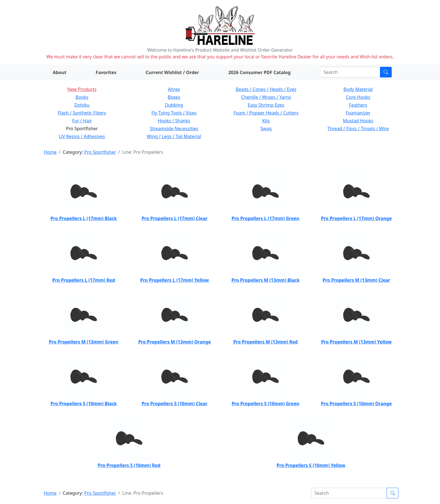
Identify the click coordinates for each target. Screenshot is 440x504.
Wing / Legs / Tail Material (174, 136)
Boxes (174, 97)
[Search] (350, 72)
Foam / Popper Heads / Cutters (266, 113)
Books (82, 97)
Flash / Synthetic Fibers (82, 113)
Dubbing (174, 105)
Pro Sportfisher (100, 152)
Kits (266, 121)
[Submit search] (386, 72)
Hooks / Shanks (174, 121)
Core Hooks (358, 97)
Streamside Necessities (174, 129)
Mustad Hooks (358, 121)
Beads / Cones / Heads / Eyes (266, 89)
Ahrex (174, 89)
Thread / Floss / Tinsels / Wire (358, 129)
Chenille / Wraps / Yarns (266, 97)
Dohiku (82, 105)
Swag (266, 129)
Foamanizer (358, 113)
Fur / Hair (82, 121)
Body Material (358, 89)
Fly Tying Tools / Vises (174, 113)
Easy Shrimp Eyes (266, 105)
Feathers (358, 105)
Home (50, 152)
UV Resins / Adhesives (82, 136)
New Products (82, 89)
